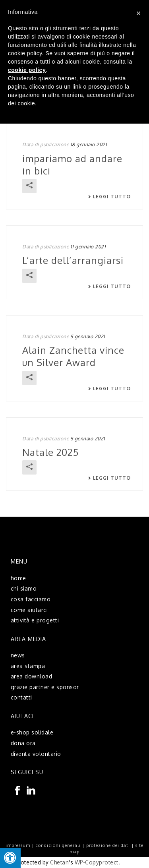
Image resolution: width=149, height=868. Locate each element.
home (18, 578)
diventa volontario (36, 754)
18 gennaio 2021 (89, 144)
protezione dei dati (108, 845)
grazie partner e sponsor (45, 687)
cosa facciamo (31, 599)
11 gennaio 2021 (88, 247)
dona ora (23, 743)
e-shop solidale (32, 732)
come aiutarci (29, 610)
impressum (18, 845)
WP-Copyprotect (97, 862)
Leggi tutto (109, 197)
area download (32, 676)
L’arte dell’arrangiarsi (73, 260)
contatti (21, 697)
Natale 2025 (50, 452)
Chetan (59, 862)
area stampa (28, 666)
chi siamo (24, 588)
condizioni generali (58, 845)
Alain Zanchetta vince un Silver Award (73, 356)
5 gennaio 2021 (88, 336)
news (18, 655)
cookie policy (27, 70)
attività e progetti (35, 620)
